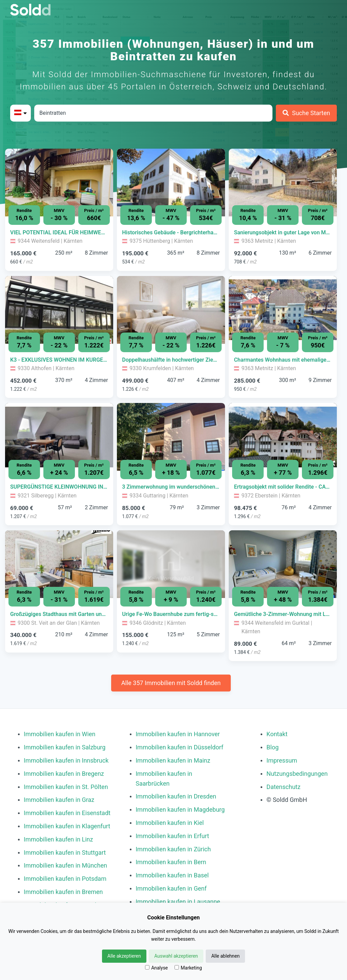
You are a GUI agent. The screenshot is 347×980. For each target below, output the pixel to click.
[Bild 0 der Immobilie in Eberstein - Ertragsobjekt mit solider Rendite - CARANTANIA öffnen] (283, 437)
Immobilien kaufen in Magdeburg (180, 809)
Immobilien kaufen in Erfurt (172, 836)
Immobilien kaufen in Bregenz (64, 774)
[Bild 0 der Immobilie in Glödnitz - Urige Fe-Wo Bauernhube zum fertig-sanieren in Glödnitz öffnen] (171, 564)
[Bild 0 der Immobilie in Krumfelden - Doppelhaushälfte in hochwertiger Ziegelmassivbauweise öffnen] (171, 310)
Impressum (282, 760)
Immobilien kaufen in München (65, 865)
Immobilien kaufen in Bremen (63, 892)
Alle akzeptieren (124, 956)
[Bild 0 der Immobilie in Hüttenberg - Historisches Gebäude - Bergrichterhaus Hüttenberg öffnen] (171, 183)
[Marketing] (177, 967)
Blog (272, 747)
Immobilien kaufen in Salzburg (65, 747)
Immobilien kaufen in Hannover (178, 734)
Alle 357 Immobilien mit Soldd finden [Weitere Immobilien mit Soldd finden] (171, 683)
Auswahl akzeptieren (176, 956)
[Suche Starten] (306, 113)
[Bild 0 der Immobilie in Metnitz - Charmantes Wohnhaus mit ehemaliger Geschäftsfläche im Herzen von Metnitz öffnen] (283, 310)
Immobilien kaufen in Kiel (170, 823)
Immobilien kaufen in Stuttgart (65, 853)
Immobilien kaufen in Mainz (173, 760)
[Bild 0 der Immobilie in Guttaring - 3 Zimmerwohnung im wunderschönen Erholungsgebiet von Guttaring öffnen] (171, 437)
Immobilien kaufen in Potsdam (65, 879)
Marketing (188, 968)
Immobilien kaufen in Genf (171, 888)
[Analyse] (147, 967)
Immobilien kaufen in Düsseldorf (179, 747)
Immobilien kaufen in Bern (171, 862)
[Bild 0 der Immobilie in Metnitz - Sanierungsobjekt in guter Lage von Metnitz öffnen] (283, 183)
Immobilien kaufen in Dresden (176, 796)
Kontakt (277, 734)
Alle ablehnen (225, 956)
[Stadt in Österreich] (153, 113)
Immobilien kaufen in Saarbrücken (164, 779)
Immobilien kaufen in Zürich (173, 849)
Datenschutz (283, 787)
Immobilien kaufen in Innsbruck (66, 760)
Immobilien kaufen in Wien (59, 734)
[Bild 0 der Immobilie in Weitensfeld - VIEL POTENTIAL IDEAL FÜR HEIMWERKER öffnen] (59, 183)
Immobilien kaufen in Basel (172, 875)
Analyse (156, 968)
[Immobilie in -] (59, 233)
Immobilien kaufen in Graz (59, 800)
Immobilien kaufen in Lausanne (178, 902)
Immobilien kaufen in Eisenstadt (67, 813)
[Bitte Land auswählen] (21, 113)
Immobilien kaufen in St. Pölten (66, 787)
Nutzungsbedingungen (297, 774)
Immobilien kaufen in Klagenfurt (67, 826)
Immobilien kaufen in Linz (58, 839)
